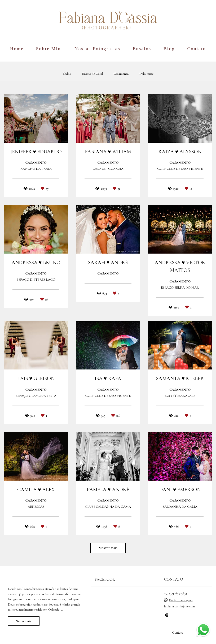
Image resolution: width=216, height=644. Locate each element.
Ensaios (142, 49)
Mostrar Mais (108, 548)
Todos (67, 74)
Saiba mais (24, 621)
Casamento (121, 74)
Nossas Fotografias (97, 49)
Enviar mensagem (181, 600)
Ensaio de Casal (93, 74)
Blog (169, 49)
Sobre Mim (49, 49)
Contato (197, 49)
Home (17, 49)
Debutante (146, 74)
